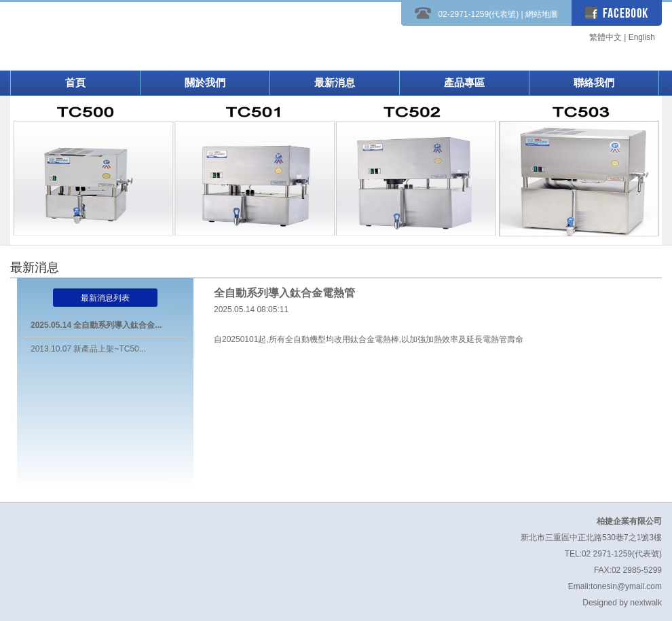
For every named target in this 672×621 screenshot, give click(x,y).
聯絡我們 (594, 82)
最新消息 (335, 82)
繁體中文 (605, 37)
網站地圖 (542, 14)
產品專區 (464, 82)
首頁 (75, 82)
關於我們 (205, 82)
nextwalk (646, 603)
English (642, 37)
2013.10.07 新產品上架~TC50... (88, 349)
